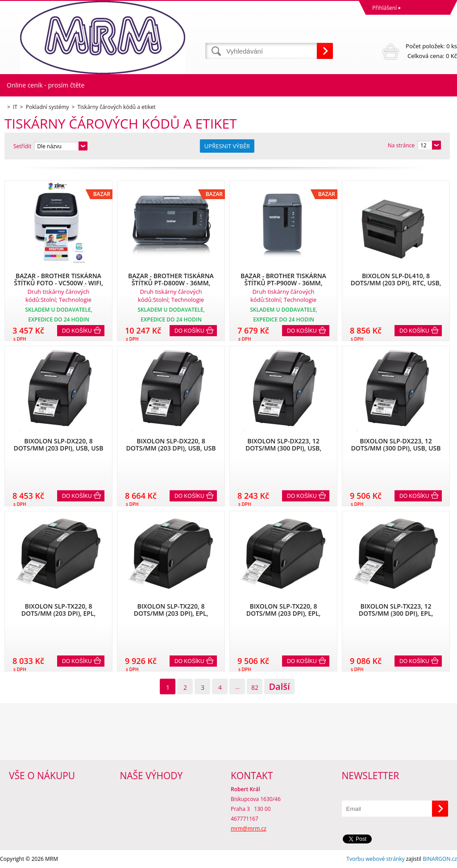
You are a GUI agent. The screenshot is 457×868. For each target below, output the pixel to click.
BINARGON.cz (440, 859)
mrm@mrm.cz (249, 828)
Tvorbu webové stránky (375, 859)
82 (255, 687)
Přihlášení (384, 8)
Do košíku (77, 331)
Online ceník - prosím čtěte (46, 85)
